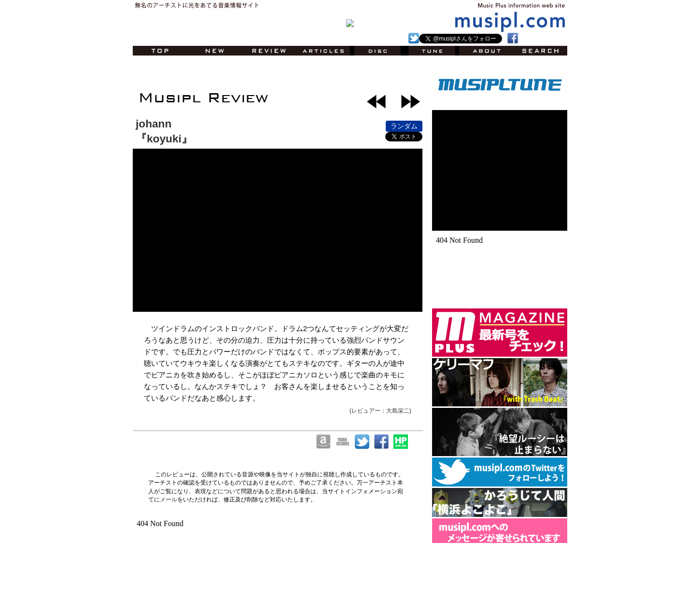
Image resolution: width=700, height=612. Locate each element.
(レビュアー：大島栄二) (380, 411)
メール (168, 500)
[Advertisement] (246, 75)
